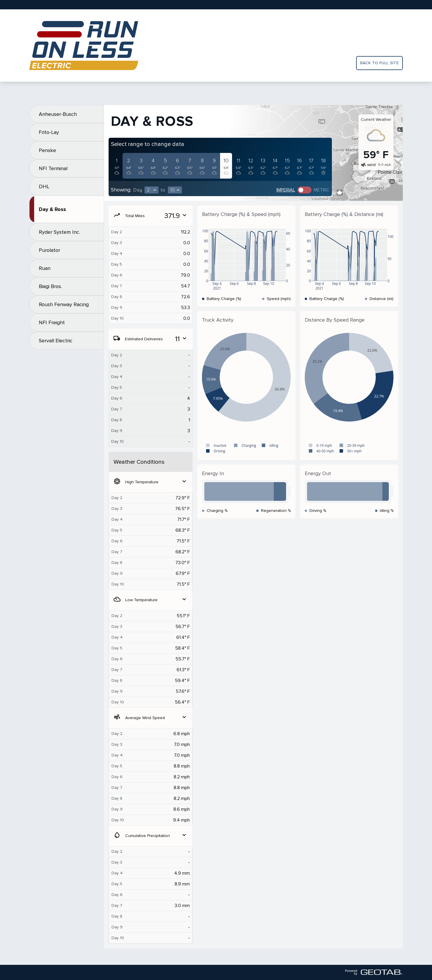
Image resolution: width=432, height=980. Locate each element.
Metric (322, 190)
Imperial (286, 190)
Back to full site (379, 63)
